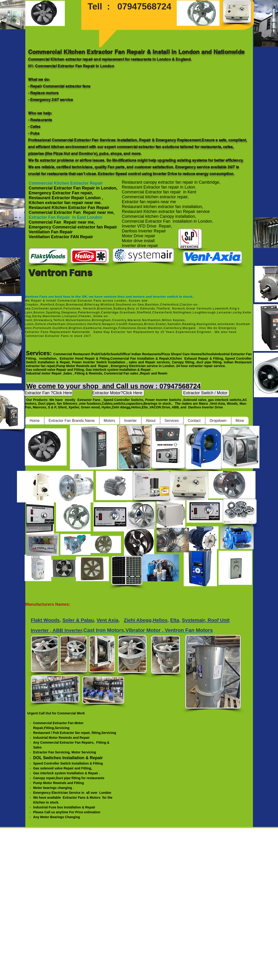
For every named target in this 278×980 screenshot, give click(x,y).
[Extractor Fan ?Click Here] (48, 393)
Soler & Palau (78, 620)
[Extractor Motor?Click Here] (118, 393)
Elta (175, 620)
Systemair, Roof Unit (206, 620)
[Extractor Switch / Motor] (205, 393)
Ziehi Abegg (138, 620)
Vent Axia (108, 620)
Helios (160, 620)
